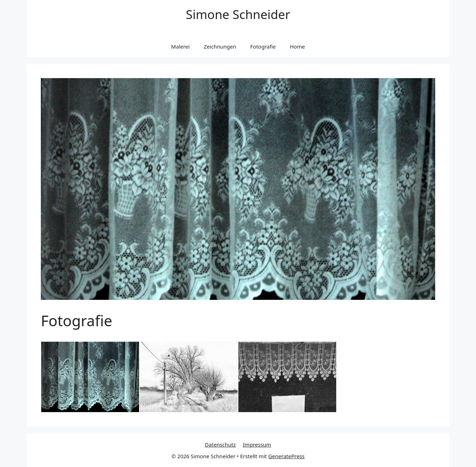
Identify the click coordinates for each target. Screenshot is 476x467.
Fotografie (263, 46)
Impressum (257, 444)
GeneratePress (286, 456)
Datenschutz (220, 444)
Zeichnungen (220, 46)
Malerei (180, 46)
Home (297, 46)
